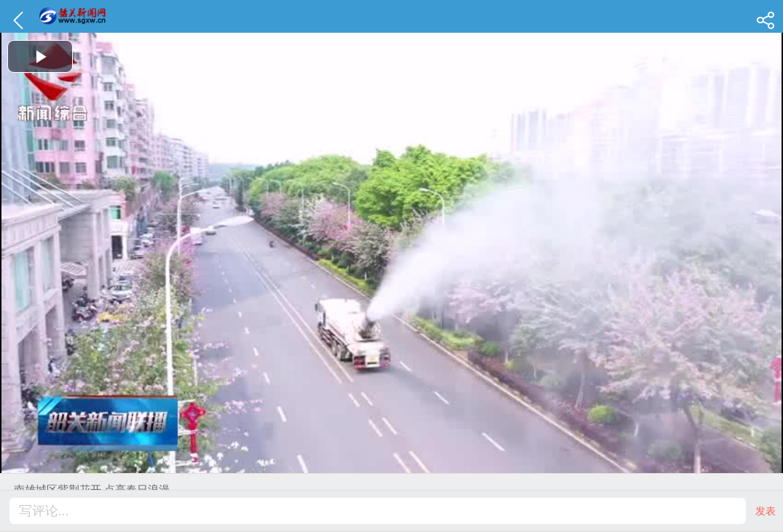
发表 (766, 511)
